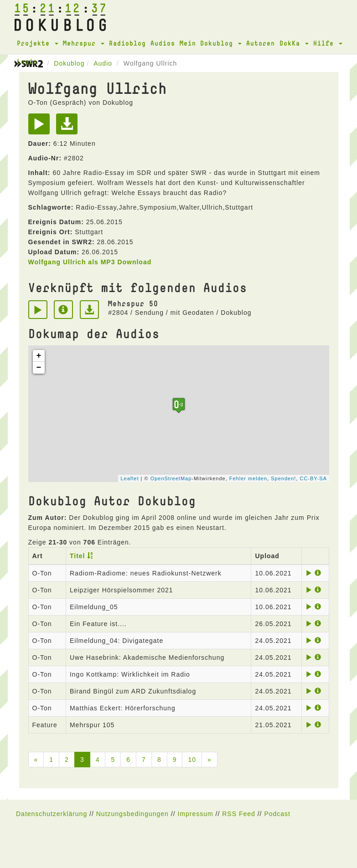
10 (192, 760)
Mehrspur (84, 43)
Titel (78, 556)
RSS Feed (239, 814)
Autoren (261, 43)
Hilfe (328, 43)
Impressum (195, 814)
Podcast (277, 814)
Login (27, 61)
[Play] (41, 127)
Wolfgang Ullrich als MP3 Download (90, 262)
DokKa (294, 43)
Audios (163, 43)
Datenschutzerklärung (52, 814)
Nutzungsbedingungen (132, 814)
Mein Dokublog (211, 43)
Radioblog (127, 43)
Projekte (38, 43)
